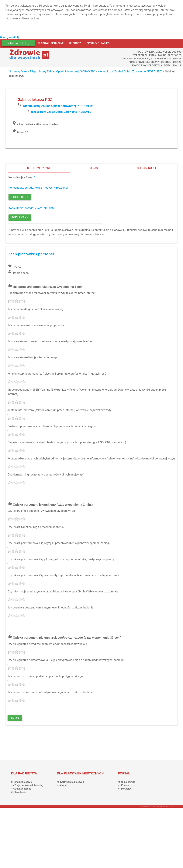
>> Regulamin (19, 792)
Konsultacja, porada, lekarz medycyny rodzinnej (38, 188)
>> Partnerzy (125, 789)
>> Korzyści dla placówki (70, 782)
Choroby (75, 43)
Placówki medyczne (51, 43)
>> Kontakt (124, 785)
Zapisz (15, 718)
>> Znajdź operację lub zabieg (27, 785)
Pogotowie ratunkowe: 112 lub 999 (159, 52)
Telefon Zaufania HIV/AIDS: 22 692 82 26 (157, 55)
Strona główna (18, 71)
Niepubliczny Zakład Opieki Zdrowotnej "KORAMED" (62, 71)
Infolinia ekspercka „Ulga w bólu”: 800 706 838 (152, 59)
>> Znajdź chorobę (21, 789)
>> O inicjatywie (127, 782)
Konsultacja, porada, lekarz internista (32, 208)
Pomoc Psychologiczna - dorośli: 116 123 (155, 62)
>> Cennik (62, 785)
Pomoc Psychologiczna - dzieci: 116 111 (156, 65)
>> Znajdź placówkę (22, 782)
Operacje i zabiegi (98, 43)
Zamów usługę (19, 43)
